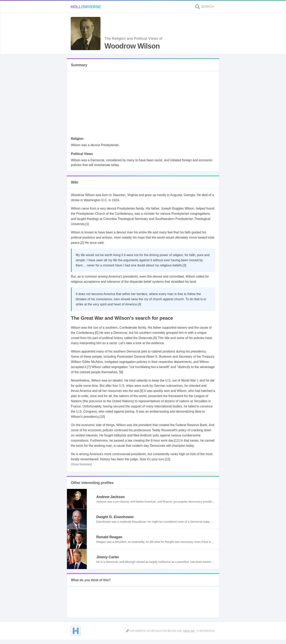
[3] (185, 265)
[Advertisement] (143, 105)
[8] (121, 372)
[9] (142, 391)
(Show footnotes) (81, 464)
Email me (189, 631)
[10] (102, 417)
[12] (168, 459)
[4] (139, 304)
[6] (155, 338)
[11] (177, 441)
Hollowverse (86, 7)
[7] (89, 367)
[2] (82, 243)
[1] (87, 224)
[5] (97, 333)
